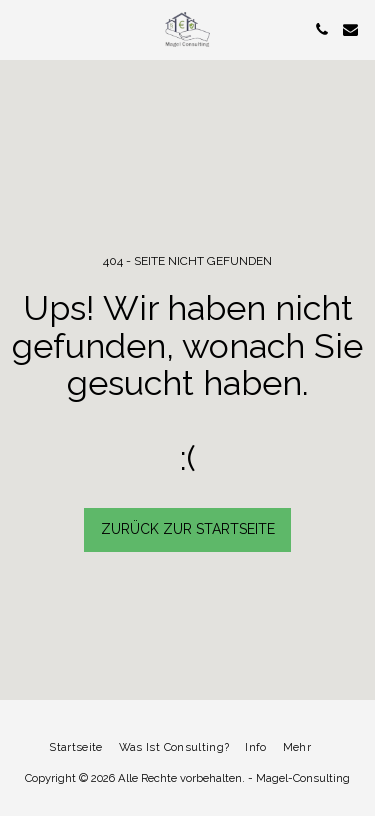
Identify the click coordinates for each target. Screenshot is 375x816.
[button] (22, 29)
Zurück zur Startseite (188, 529)
